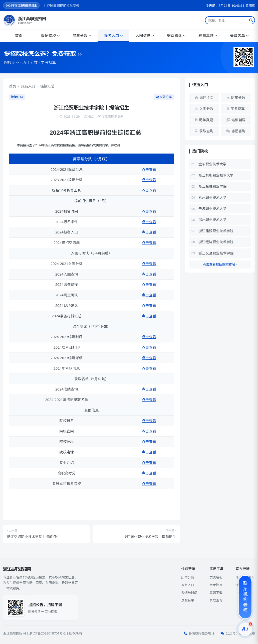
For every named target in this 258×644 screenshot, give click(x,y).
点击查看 (149, 169)
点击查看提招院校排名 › (220, 264)
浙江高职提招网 (14, 633)
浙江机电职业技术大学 (216, 175)
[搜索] (251, 20)
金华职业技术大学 (212, 164)
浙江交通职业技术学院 (216, 253)
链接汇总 (47, 86)
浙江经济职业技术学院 (216, 242)
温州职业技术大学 (212, 220)
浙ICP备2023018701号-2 (47, 633)
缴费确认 (176, 36)
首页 (19, 36)
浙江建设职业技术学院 (216, 231)
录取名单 (239, 36)
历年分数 (188, 577)
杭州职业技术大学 (212, 198)
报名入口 (113, 36)
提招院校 (50, 36)
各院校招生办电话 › (203, 633)
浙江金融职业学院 (212, 186)
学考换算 (216, 585)
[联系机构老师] (245, 597)
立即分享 (164, 97)
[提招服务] (245, 629)
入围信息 (145, 36)
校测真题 (208, 36)
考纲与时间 (189, 593)
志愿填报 (216, 577)
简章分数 (82, 36)
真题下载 (216, 593)
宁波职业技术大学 (212, 209)
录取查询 (216, 600)
